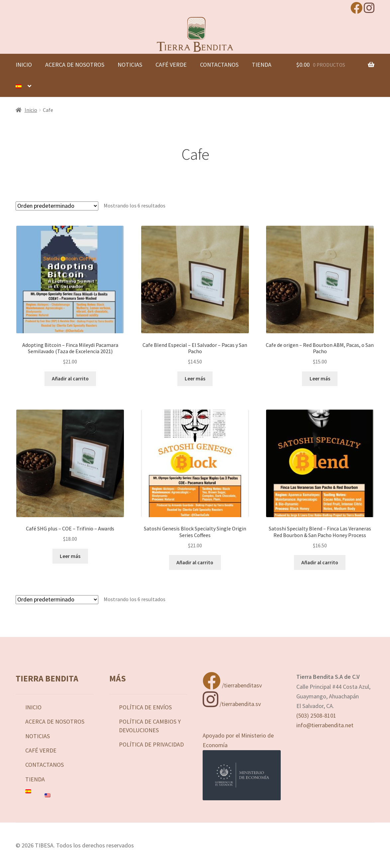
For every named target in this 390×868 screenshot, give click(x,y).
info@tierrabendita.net (325, 725)
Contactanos (219, 65)
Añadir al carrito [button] (70, 379)
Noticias (130, 65)
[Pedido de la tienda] (57, 206)
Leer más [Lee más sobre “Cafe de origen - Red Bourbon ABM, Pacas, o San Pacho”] (320, 379)
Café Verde (171, 65)
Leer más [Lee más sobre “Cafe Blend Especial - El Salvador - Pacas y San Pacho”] (195, 379)
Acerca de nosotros (75, 65)
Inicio (24, 65)
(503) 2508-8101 (316, 715)
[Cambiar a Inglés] (69, 795)
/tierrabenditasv (232, 685)
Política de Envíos (145, 707)
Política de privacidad (151, 744)
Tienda (262, 65)
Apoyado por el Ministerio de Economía (242, 766)
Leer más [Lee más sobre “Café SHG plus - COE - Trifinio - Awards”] (70, 556)
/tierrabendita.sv (232, 704)
